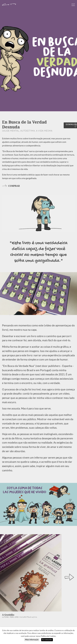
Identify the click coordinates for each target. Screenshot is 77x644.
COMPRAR (11, 186)
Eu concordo (47, 640)
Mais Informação (32, 640)
